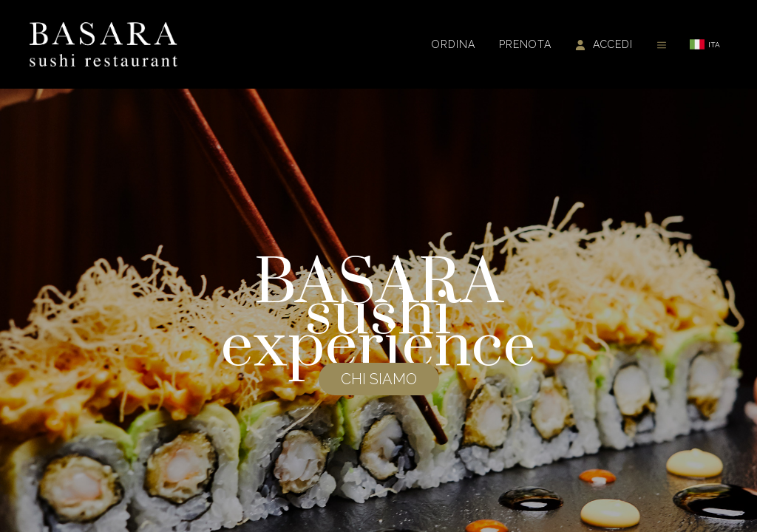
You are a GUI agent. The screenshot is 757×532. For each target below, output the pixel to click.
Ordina (454, 44)
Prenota (525, 44)
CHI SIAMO (379, 379)
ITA (705, 44)
